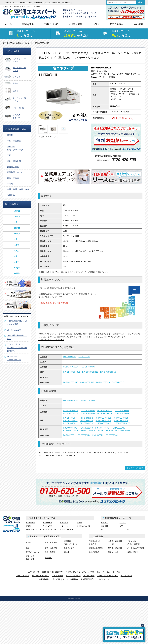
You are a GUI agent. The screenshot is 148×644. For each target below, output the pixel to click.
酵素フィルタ (113, 552)
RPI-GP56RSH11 (70, 423)
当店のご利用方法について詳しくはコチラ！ (57, 455)
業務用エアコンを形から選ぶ (42, 518)
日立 (121, 526)
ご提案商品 (98, 536)
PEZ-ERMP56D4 (122, 413)
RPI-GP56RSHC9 (121, 418)
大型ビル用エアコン (33, 529)
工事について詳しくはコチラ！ (51, 340)
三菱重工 (104, 523)
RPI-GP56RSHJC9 (103, 418)
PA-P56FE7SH (69, 435)
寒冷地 (10, 184)
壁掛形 (79, 523)
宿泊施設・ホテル (15, 172)
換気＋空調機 (132, 552)
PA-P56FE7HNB (87, 382)
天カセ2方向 (47, 523)
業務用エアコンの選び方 (52, 572)
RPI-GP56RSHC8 (121, 421)
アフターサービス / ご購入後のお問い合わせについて (17, 348)
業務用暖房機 (94, 552)
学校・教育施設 (14, 141)
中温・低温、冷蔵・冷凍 (18, 189)
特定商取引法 (44, 579)
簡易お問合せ (124, 634)
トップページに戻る (135, 468)
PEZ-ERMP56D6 (88, 367)
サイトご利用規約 (70, 579)
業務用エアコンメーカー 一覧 (118, 518)
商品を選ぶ (28, 24)
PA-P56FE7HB (118, 382)
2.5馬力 (17, 234)
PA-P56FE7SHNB (71, 382)
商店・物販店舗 (14, 161)
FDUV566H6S (84, 357)
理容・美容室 (13, 178)
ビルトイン (64, 526)
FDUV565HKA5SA (71, 400)
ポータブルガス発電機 (136, 548)
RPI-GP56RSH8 (87, 421)
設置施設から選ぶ (17, 129)
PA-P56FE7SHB (103, 382)
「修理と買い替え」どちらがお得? (80, 572)
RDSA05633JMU (70, 428)
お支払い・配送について (108, 576)
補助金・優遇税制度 (40, 576)
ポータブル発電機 (67, 529)
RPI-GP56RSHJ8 (70, 421)
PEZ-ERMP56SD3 (71, 413)
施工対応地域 (89, 576)
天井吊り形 (64, 523)
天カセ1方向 (47, 526)
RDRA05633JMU (102, 428)
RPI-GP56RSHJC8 (103, 421)
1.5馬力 (17, 211)
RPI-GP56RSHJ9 (70, 418)
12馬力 (17, 273)
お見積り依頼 (57, 576)
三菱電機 (104, 526)
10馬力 (17, 268)
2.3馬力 (17, 228)
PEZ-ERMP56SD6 (71, 367)
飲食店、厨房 (13, 167)
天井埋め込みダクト (85, 526)
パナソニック (125, 529)
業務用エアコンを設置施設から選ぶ (45, 536)
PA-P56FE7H (98, 435)
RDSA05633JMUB (71, 430)
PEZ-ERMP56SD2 (105, 411)
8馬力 (17, 262)
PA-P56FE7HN (84, 435)
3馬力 (17, 239)
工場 (9, 155)
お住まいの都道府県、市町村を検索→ (54, 303)
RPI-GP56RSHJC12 (72, 372)
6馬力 (17, 256)
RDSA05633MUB (88, 430)
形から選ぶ (14, 51)
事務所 (10, 135)
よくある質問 (126, 576)
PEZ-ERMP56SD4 (105, 413)
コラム (96, 24)
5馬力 (17, 251)
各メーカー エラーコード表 (108, 572)
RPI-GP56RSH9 (87, 418)
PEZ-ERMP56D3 (88, 413)
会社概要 (66, 2)
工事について (51, 24)
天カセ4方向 (30, 523)
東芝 (103, 529)
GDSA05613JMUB (105, 430)
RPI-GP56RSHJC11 (124, 423)
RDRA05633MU (118, 428)
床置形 (28, 526)
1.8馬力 (17, 217)
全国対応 (38, 2)
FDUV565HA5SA (88, 400)
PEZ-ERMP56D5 (88, 411)
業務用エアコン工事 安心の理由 (18, 2)
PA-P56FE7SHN (112, 435)
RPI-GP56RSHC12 (90, 372)
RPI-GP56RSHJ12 (108, 372)
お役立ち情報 (75, 24)
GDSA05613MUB (123, 430)
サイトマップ (104, 579)
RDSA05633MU (86, 428)
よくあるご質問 (14, 330)
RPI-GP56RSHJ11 (88, 423)
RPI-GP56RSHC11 (106, 423)
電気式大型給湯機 (50, 529)
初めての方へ (117, 24)
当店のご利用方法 (52, 2)
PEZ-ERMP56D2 (122, 411)
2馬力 (17, 222)
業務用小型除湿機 (115, 548)
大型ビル (11, 195)
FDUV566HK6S (70, 357)
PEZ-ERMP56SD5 (71, 411)
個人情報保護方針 (88, 579)
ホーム (8, 24)
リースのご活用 (23, 576)
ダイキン (123, 523)
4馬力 (17, 245)
